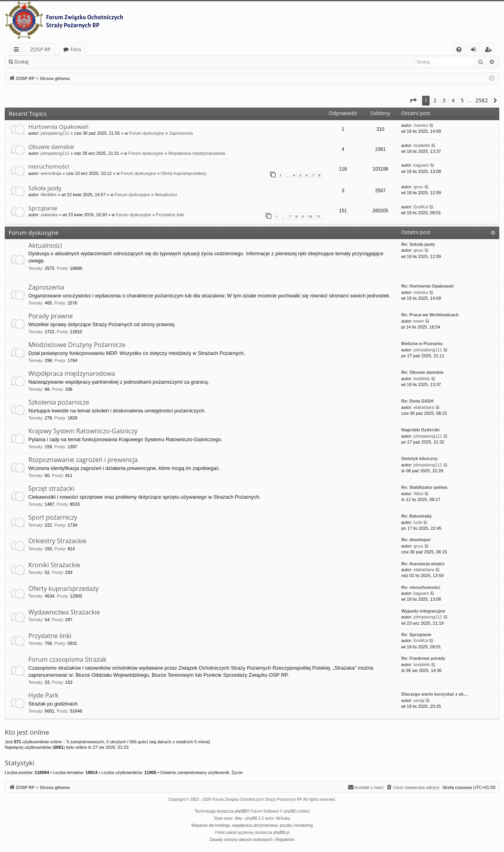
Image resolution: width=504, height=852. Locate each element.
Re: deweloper (416, 540)
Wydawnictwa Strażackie (64, 612)
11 (319, 216)
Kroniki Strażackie (54, 565)
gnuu (418, 187)
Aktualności (166, 195)
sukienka (49, 215)
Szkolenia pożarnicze (59, 402)
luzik (418, 522)
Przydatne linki (170, 215)
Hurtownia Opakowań (58, 126)
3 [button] (444, 100)
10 (310, 216)
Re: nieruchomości (421, 587)
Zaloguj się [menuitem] (475, 51)
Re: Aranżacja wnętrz (423, 564)
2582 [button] (482, 100)
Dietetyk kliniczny (419, 458)
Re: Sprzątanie (416, 635)
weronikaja (51, 173)
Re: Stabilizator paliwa (424, 487)
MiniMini (48, 195)
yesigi (419, 700)
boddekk (422, 145)
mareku (421, 125)
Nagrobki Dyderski (420, 430)
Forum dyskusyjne (147, 133)
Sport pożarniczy (53, 517)
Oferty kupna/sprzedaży (183, 173)
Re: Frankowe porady (423, 658)
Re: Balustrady (417, 516)
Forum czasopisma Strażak (68, 659)
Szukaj (21, 62)
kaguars (421, 165)
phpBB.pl (281, 833)
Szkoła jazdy (45, 188)
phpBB (241, 811)
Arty (239, 818)
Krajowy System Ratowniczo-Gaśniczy (83, 431)
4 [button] (453, 100)
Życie (237, 772)
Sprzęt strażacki (51, 488)
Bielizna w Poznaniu (422, 343)
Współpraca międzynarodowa (196, 153)
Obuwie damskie (51, 147)
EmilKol (421, 207)
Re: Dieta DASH (417, 401)
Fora (76, 49)
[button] (413, 100)
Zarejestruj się (89, 62)
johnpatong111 (55, 133)
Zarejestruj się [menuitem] (490, 51)
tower (419, 321)
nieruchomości (49, 166)
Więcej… (18, 51)
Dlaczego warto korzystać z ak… (435, 694)
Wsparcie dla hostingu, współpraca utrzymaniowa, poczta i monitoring (252, 825)
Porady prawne (51, 316)
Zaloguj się (51, 62)
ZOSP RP (41, 49)
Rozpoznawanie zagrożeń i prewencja (83, 460)
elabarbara (424, 407)
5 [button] (462, 100)
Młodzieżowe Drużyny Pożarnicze (77, 345)
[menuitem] (459, 49)
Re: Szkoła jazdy (418, 244)
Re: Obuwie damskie (422, 372)
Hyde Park (43, 695)
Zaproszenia (181, 133)
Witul (418, 494)
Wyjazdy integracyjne (423, 611)
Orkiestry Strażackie (57, 541)
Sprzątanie (43, 208)
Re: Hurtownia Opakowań (427, 286)
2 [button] (435, 100)
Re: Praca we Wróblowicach (430, 315)
